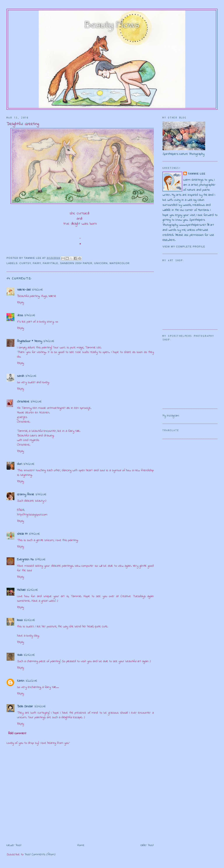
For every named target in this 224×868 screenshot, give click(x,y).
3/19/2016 (40, 560)
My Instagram (171, 416)
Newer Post (14, 845)
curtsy (25, 263)
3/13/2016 (37, 290)
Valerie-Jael (24, 290)
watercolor (120, 263)
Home (81, 845)
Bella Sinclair (25, 707)
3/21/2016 (32, 590)
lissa (20, 620)
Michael (21, 590)
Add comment (17, 733)
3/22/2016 (31, 681)
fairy (37, 263)
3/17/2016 (41, 495)
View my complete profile (184, 247)
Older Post (147, 845)
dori (20, 464)
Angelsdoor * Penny (30, 341)
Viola (20, 655)
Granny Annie (26, 495)
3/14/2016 (30, 315)
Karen (21, 681)
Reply (20, 303)
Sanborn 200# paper (76, 263)
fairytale (50, 263)
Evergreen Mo (25, 560)
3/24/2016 (40, 707)
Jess (20, 315)
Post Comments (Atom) (40, 855)
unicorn (101, 263)
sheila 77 (22, 534)
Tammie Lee (197, 174)
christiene (23, 402)
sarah (21, 376)
